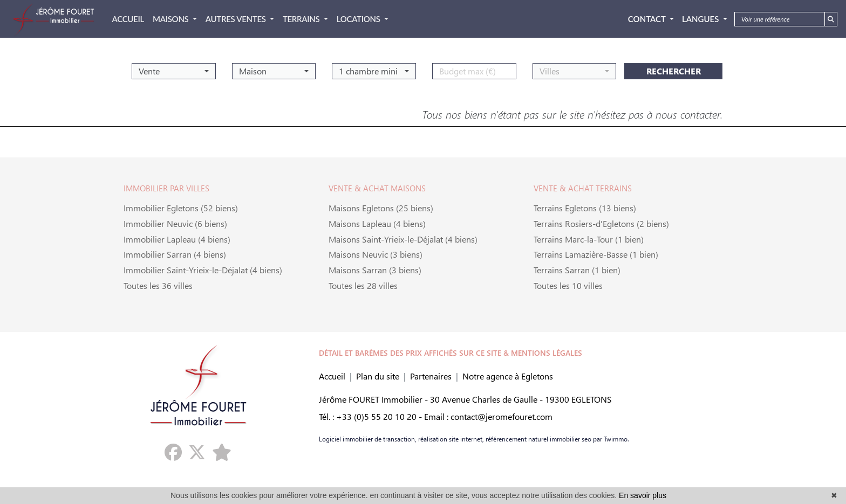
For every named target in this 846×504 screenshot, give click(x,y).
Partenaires (431, 376)
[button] (174, 67)
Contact (648, 19)
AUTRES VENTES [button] (237, 19)
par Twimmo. (610, 439)
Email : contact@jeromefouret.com (488, 416)
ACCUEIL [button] (128, 19)
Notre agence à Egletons (508, 376)
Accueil (332, 376)
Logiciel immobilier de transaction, (368, 439)
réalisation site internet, (450, 439)
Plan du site (378, 376)
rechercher (674, 67)
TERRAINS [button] (302, 19)
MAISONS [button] (172, 19)
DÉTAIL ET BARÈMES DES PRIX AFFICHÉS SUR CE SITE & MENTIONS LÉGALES (451, 353)
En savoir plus (643, 495)
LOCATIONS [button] (359, 19)
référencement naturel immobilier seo (538, 439)
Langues (701, 19)
